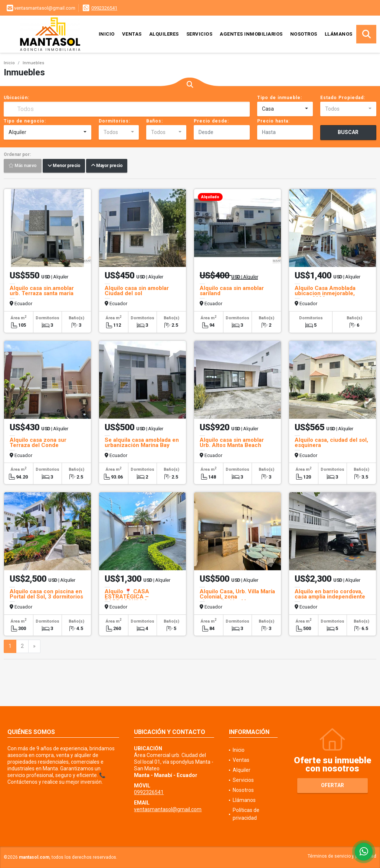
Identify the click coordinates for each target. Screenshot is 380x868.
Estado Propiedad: (343, 98)
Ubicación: (17, 98)
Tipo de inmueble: (280, 98)
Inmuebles (33, 63)
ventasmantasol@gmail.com (168, 809)
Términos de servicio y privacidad (342, 856)
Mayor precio (107, 166)
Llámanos (339, 34)
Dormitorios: (114, 121)
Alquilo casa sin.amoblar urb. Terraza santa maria (42, 291)
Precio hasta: (273, 121)
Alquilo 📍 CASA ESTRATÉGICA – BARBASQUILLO (127, 597)
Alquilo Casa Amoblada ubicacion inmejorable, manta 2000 (325, 293)
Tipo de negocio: (25, 121)
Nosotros (304, 34)
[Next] (34, 646)
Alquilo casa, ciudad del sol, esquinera (331, 443)
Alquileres (164, 34)
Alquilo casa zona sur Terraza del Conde (38, 443)
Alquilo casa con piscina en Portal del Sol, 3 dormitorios (46, 594)
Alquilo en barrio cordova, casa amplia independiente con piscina (330, 597)
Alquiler (242, 770)
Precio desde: (211, 121)
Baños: (155, 121)
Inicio (107, 34)
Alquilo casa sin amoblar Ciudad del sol (137, 291)
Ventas (132, 34)
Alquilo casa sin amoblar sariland (232, 291)
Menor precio (64, 166)
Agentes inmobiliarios (251, 34)
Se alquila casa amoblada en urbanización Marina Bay (142, 443)
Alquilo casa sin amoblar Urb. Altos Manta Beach (232, 443)
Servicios (199, 34)
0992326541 (104, 8)
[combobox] (285, 109)
